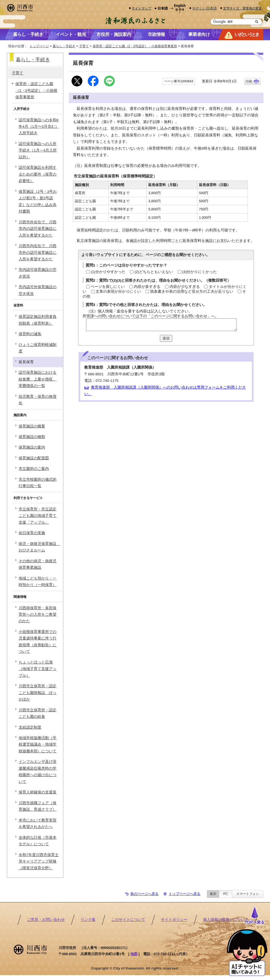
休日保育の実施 (32, 533)
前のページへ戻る (144, 894)
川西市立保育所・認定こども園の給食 (38, 713)
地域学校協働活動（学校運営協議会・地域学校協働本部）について (38, 745)
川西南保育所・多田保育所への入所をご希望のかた (38, 615)
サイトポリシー (174, 920)
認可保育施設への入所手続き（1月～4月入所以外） (38, 150)
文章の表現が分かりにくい (118, 292)
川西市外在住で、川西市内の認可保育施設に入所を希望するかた (38, 229)
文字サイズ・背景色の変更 (242, 8)
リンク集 (88, 920)
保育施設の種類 (32, 437)
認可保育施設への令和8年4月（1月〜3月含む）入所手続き (39, 127)
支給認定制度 (30, 727)
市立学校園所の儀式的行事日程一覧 (38, 483)
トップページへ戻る (185, 894)
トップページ (39, 46)
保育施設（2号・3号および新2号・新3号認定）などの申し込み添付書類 (38, 201)
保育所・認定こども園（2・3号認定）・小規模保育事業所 (135, 46)
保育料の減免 (30, 334)
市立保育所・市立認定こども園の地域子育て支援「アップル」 (38, 516)
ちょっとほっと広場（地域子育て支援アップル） (38, 669)
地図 (134, 954)
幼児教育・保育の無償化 (38, 400)
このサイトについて (128, 920)
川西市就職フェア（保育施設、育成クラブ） (38, 806)
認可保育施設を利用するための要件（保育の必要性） (38, 174)
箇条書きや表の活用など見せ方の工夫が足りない (192, 292)
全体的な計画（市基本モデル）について (38, 841)
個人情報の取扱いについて (226, 920)
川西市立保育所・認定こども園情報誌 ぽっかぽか (38, 693)
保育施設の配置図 (34, 458)
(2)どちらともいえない (154, 272)
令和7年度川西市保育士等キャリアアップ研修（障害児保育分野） (39, 861)
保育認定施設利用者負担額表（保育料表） (38, 320)
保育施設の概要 (32, 426)
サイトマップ (141, 8)
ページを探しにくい (108, 287)
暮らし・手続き (64, 46)
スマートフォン (248, 894)
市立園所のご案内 (34, 469)
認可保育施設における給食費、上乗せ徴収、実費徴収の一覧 (38, 379)
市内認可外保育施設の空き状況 (38, 290)
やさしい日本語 (205, 8)
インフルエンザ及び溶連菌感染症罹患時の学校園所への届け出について (38, 772)
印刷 (249, 81)
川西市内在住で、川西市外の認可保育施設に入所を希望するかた (38, 252)
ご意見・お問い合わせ (46, 920)
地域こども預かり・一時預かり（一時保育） (38, 582)
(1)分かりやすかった (108, 272)
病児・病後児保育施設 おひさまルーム (39, 547)
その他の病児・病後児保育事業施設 (38, 564)
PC (226, 894)
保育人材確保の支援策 (38, 792)
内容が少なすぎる (185, 287)
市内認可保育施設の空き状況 (38, 273)
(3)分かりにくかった (200, 272)
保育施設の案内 (32, 447)
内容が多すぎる (147, 287)
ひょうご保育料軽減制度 (38, 348)
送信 (166, 338)
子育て (84, 46)
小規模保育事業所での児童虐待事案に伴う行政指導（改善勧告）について (38, 642)
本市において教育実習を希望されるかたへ (38, 824)
